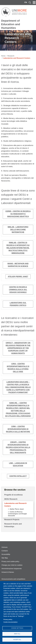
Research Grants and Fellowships (13, 525)
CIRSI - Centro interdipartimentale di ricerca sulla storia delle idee (18, 368)
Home (3, 56)
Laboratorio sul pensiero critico (18, 304)
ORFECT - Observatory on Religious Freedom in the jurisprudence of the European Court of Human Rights (18, 348)
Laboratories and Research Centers (15, 505)
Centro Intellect (18, 476)
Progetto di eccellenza (13, 495)
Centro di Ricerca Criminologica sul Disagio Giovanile (18, 290)
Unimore (5, 547)
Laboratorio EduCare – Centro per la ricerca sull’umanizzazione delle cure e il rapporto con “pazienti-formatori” (18, 387)
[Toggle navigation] (34, 3)
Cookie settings (17, 628)
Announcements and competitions (13, 579)
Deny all (17, 634)
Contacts (5, 551)
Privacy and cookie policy (10, 561)
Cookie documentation (11, 622)
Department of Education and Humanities (11, 24)
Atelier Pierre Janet (18, 277)
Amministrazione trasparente (12, 569)
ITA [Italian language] (26, 2)
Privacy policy (8, 619)
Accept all (17, 639)
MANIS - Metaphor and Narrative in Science (18, 265)
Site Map (5, 558)
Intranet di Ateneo (8, 572)
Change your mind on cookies (12, 565)
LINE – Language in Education (18, 464)
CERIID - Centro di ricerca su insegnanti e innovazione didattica (18, 214)
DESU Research (11, 499)
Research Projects (12, 520)
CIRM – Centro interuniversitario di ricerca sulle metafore (18, 429)
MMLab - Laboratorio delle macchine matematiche (18, 230)
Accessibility (6, 554)
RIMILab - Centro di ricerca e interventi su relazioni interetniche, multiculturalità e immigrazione (18, 248)
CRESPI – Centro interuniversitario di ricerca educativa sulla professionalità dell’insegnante (18, 447)
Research (11, 56)
